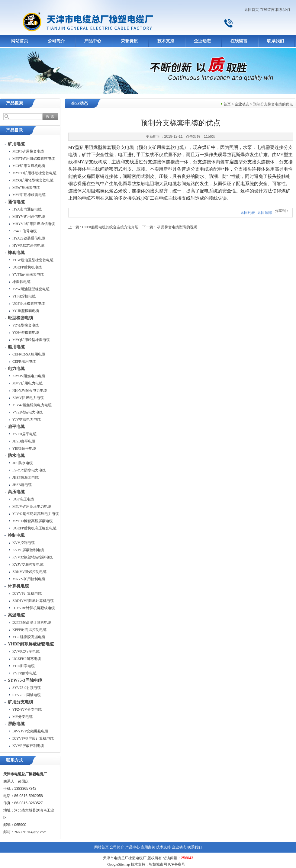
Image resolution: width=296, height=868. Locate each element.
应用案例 (148, 847)
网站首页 (20, 41)
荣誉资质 (129, 41)
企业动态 (202, 41)
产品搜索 (14, 103)
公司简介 (56, 41)
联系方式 (14, 760)
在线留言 (267, 10)
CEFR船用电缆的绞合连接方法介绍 (110, 227)
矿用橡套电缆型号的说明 (177, 227)
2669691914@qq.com (30, 832)
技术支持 (166, 41)
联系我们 (283, 10)
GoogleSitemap (119, 864)
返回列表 (248, 213)
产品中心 (93, 41)
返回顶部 (265, 213)
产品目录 (14, 130)
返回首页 (252, 10)
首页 (227, 104)
